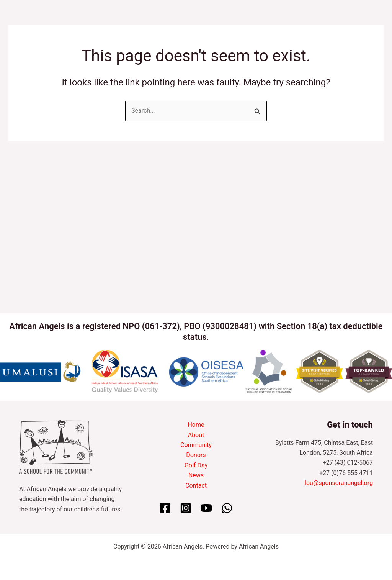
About (196, 435)
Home (196, 425)
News (196, 475)
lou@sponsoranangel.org (339, 483)
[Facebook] (165, 508)
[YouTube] (206, 508)
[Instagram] (186, 508)
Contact (196, 486)
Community (196, 445)
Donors (196, 455)
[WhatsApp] (227, 508)
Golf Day (196, 465)
